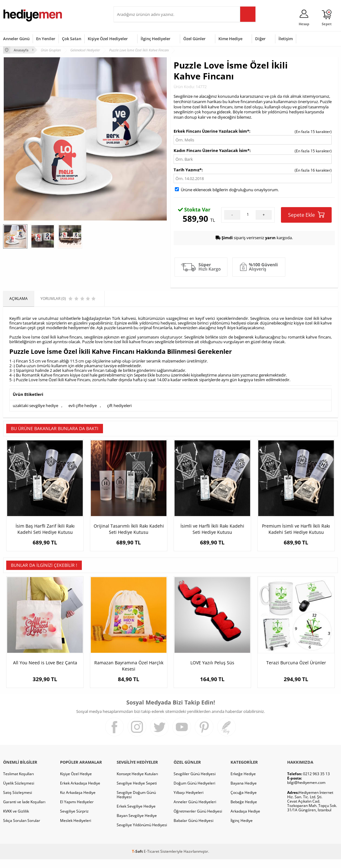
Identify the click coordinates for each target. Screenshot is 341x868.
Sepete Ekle (306, 215)
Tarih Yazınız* (188, 170)
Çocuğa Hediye (244, 801)
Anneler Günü (16, 39)
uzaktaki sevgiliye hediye (35, 406)
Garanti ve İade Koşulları (24, 811)
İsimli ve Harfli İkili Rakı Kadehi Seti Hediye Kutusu (212, 529)
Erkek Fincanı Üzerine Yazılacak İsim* (211, 131)
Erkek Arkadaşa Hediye (80, 792)
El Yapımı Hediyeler (77, 811)
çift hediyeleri (119, 406)
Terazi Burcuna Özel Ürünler (296, 667)
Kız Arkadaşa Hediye (78, 801)
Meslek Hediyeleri (76, 829)
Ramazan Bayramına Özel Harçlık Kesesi (129, 670)
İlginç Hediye (242, 829)
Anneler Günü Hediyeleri (195, 811)
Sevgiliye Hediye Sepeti (137, 792)
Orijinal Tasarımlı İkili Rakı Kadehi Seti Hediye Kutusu (129, 529)
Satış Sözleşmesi (18, 801)
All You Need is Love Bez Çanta (45, 667)
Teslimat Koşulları (19, 783)
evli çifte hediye (83, 406)
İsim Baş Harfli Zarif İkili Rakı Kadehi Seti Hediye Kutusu (45, 529)
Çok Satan (72, 39)
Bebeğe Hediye (244, 811)
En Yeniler (46, 39)
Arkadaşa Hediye (245, 820)
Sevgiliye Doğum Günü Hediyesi (136, 803)
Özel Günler (194, 39)
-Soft (138, 860)
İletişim (286, 39)
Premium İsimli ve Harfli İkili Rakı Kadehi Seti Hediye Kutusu (296, 529)
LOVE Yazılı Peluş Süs (212, 667)
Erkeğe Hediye (243, 783)
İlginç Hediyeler (156, 39)
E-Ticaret (152, 860)
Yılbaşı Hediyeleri (189, 801)
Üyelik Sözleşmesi (19, 792)
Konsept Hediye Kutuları (137, 783)
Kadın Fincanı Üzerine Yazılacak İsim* (212, 150)
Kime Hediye (230, 39)
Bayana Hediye (244, 792)
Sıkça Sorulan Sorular (22, 829)
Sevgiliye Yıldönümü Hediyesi (142, 834)
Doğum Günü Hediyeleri (194, 792)
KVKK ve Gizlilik (16, 820)
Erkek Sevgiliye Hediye (136, 815)
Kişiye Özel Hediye (76, 783)
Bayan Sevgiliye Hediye (137, 824)
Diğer (260, 39)
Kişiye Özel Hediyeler (108, 39)
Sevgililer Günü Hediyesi (195, 783)
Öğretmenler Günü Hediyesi (198, 820)
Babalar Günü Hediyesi (194, 829)
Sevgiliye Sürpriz (74, 820)
